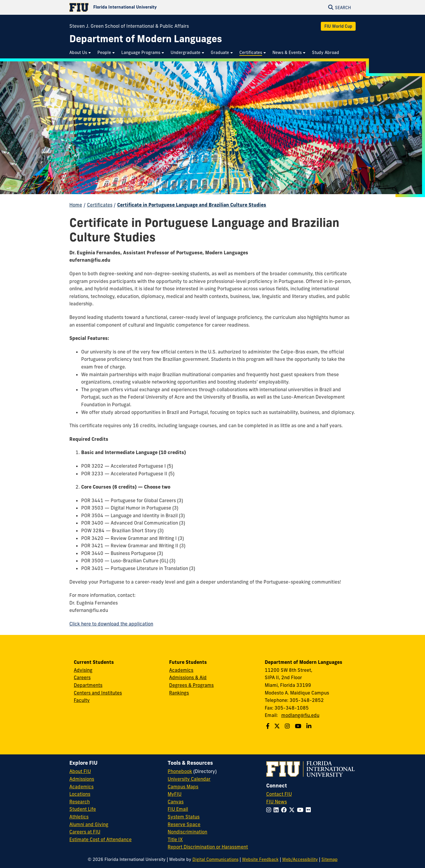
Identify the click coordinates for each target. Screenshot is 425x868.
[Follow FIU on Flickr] (309, 810)
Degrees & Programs (191, 685)
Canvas (176, 802)
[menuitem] (80, 53)
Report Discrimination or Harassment (208, 847)
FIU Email (178, 809)
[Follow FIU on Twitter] (293, 810)
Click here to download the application (111, 624)
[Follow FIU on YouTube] (301, 810)
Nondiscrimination (187, 832)
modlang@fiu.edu (300, 715)
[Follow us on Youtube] (299, 726)
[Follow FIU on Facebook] (285, 810)
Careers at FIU (85, 832)
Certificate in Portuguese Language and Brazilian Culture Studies (192, 205)
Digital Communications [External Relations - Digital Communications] (215, 859)
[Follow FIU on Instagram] (270, 810)
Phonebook (180, 771)
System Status (184, 817)
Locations (80, 794)
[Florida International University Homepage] (141, 7)
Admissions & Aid (188, 677)
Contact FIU (279, 794)
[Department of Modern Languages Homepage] (146, 39)
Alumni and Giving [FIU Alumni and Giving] (89, 824)
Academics (181, 670)
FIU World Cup (338, 26)
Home (76, 205)
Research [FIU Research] (80, 802)
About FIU (80, 771)
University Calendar (189, 779)
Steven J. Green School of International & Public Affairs (129, 26)
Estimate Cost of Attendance (100, 839)
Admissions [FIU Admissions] (82, 779)
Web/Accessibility (300, 859)
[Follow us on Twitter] (278, 726)
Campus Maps (183, 787)
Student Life (83, 809)
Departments (88, 685)
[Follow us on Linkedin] (310, 726)
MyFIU (175, 794)
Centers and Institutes (98, 693)
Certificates (100, 205)
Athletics (79, 817)
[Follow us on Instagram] (288, 726)
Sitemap (330, 859)
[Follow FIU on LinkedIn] (277, 810)
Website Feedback (260, 859)
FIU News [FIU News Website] (277, 802)
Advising (83, 670)
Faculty (82, 700)
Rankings (179, 693)
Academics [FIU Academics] (81, 787)
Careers (82, 677)
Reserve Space (184, 824)
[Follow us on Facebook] (268, 726)
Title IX (175, 839)
